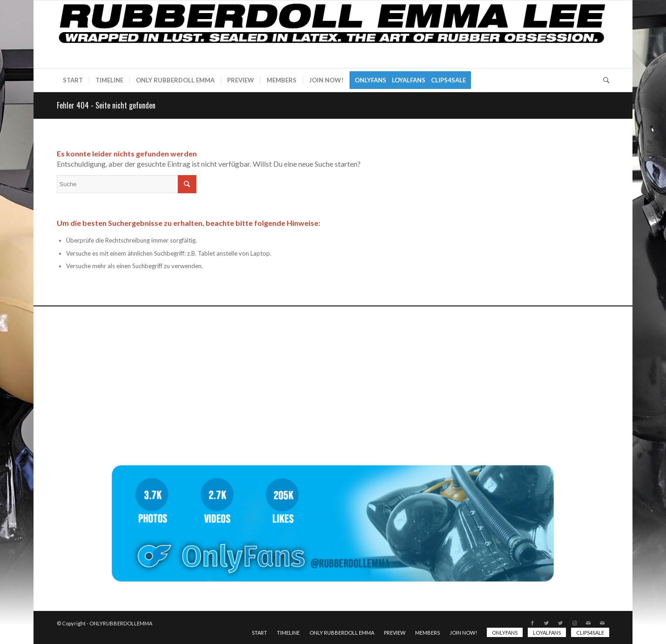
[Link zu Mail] (588, 623)
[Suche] (603, 80)
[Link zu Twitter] (546, 623)
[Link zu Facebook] (532, 623)
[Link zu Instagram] (574, 623)
